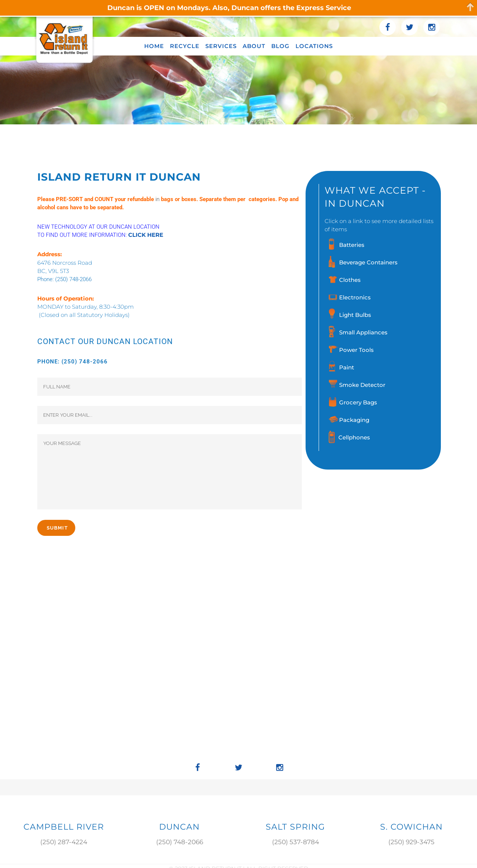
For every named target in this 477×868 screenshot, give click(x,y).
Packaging (354, 420)
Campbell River (64, 827)
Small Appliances (363, 332)
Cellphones (354, 437)
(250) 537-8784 (296, 842)
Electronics (355, 297)
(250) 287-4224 (64, 842)
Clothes (350, 280)
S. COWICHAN (411, 827)
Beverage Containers (368, 262)
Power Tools (356, 350)
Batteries (352, 245)
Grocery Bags (358, 402)
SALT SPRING (295, 827)
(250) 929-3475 (411, 842)
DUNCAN (179, 827)
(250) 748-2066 (73, 279)
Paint (347, 367)
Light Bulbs (355, 315)
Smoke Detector (362, 385)
